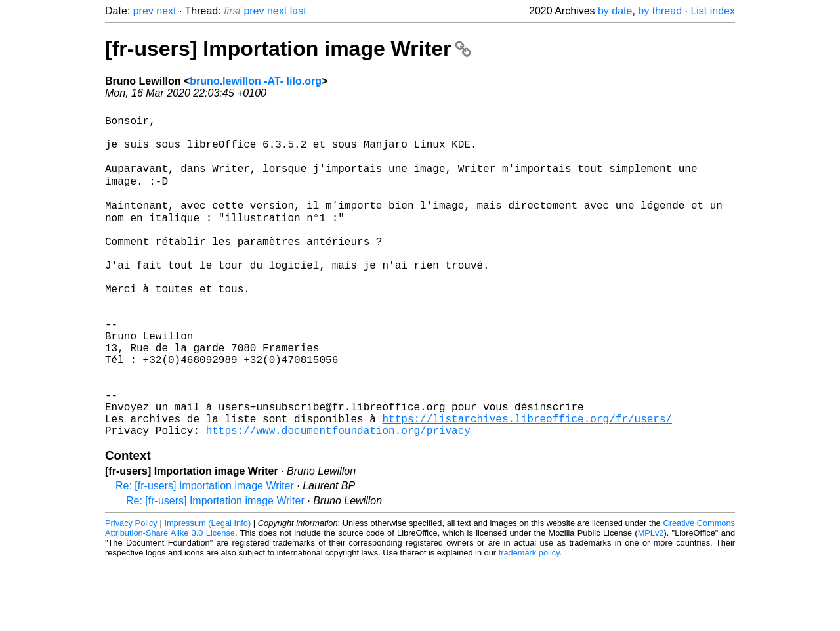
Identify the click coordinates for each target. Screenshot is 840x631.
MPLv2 (651, 601)
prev (143, 11)
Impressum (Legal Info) (207, 591)
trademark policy (529, 621)
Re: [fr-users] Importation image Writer (205, 554)
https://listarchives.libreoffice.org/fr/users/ (527, 484)
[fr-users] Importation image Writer (288, 49)
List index (713, 11)
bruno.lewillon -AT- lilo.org (256, 81)
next (166, 11)
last (298, 11)
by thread (660, 11)
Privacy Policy (131, 591)
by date (615, 11)
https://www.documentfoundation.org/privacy (338, 498)
